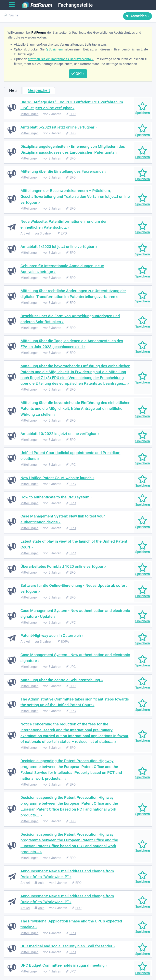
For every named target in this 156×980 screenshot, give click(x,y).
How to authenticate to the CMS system (55, 497)
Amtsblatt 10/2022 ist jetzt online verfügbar (59, 434)
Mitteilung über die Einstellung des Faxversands (62, 171)
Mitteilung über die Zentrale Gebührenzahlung (60, 680)
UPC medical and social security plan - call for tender (66, 946)
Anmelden (139, 16)
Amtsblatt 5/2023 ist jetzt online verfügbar (57, 127)
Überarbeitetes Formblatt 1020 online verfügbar (62, 566)
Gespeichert (39, 90)
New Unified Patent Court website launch (56, 478)
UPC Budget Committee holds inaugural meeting (63, 965)
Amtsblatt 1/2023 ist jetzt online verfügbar (57, 247)
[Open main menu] (14, 5)
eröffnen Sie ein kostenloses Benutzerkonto (59, 59)
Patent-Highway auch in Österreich (51, 636)
